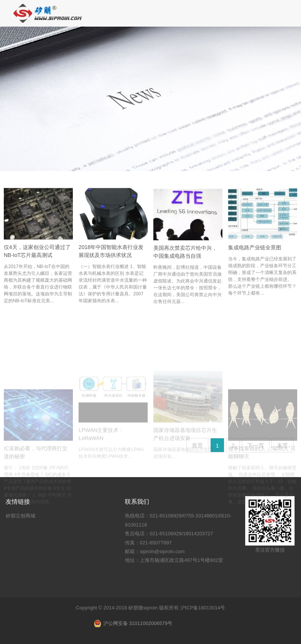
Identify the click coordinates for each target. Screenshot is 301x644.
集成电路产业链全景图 (255, 253)
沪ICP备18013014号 (203, 608)
